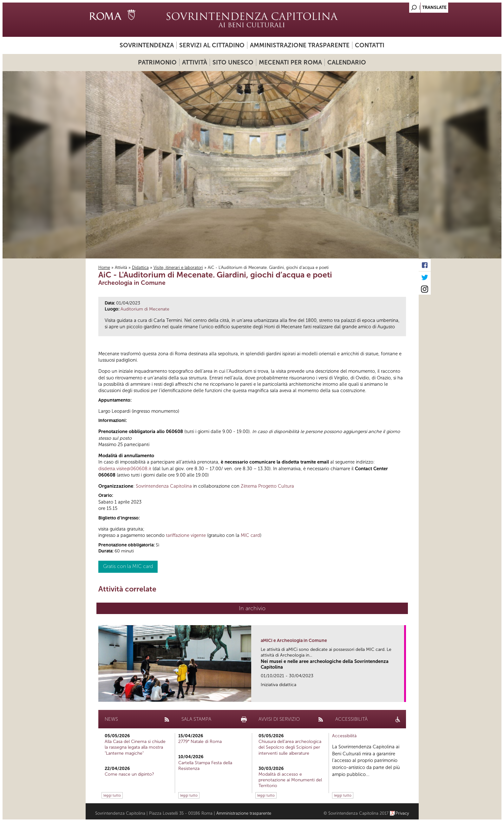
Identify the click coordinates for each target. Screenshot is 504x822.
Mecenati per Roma (290, 62)
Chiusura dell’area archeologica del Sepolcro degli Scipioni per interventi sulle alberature (290, 747)
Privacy (402, 813)
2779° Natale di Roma (200, 742)
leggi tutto (112, 795)
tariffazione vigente (186, 535)
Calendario (347, 62)
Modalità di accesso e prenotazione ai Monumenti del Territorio (290, 780)
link (401, 695)
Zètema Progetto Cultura (267, 486)
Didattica (140, 267)
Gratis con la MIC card (128, 566)
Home (104, 267)
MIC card (250, 535)
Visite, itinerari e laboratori (178, 267)
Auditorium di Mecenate (145, 309)
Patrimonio (157, 62)
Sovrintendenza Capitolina (164, 486)
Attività (195, 62)
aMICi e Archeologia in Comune (294, 641)
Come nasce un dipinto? (129, 774)
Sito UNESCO (233, 62)
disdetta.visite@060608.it (125, 469)
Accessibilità (344, 736)
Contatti (370, 45)
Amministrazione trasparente (300, 45)
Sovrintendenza (147, 45)
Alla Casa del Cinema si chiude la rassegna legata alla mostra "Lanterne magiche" (135, 747)
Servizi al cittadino (212, 45)
